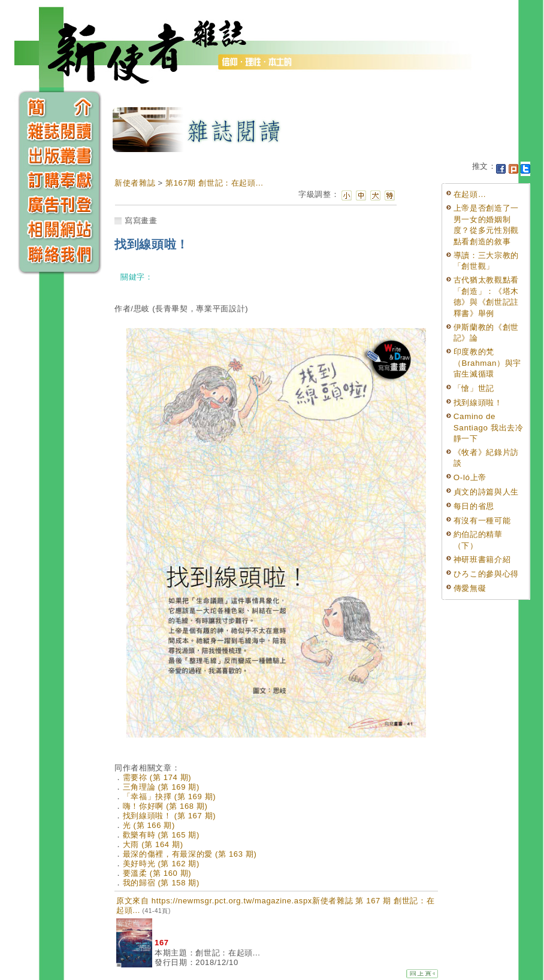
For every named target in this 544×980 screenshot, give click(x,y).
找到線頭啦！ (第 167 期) (170, 816)
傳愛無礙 (470, 588)
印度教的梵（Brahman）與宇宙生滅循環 (487, 363)
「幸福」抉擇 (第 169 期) (170, 797)
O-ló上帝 (470, 477)
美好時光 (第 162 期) (161, 864)
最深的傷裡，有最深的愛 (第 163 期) (190, 854)
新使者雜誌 (135, 183)
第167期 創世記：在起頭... (214, 183)
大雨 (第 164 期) (153, 844)
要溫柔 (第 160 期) (157, 873)
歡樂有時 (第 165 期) (161, 835)
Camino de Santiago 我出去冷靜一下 (489, 427)
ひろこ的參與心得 (486, 574)
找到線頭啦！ (478, 403)
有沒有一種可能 (482, 521)
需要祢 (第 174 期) (157, 777)
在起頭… (470, 194)
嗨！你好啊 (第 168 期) (165, 806)
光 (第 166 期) (149, 825)
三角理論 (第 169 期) (161, 787)
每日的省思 (474, 506)
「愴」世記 (474, 388)
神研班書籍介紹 (482, 559)
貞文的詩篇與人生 (486, 492)
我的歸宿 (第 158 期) (161, 883)
